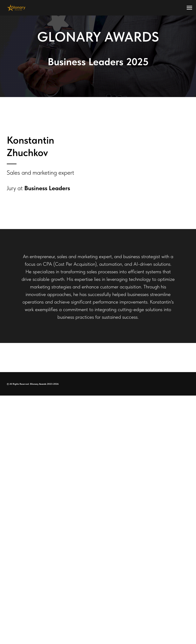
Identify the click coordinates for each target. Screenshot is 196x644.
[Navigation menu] (189, 8)
